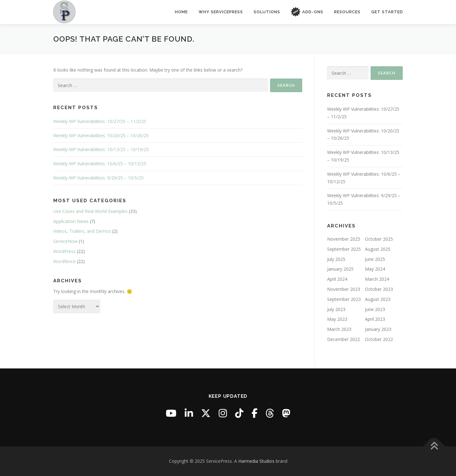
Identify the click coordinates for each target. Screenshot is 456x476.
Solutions (267, 12)
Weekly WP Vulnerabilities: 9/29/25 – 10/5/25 (98, 178)
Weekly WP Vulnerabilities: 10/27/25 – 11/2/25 (100, 121)
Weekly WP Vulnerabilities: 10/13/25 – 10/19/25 (101, 149)
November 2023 (344, 289)
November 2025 (344, 239)
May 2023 (337, 319)
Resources (347, 12)
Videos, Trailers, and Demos (82, 231)
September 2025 (344, 249)
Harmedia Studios (256, 461)
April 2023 (375, 319)
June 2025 (375, 259)
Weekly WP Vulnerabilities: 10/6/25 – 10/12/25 (100, 164)
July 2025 (336, 259)
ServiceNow (65, 241)
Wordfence (64, 261)
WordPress (64, 251)
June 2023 (375, 309)
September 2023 (344, 299)
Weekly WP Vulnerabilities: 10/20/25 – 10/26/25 (101, 135)
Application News (71, 221)
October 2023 (379, 289)
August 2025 (378, 249)
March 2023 (339, 329)
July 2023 (336, 309)
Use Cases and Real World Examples (90, 211)
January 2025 (340, 269)
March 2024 (377, 279)
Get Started (387, 12)
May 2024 (375, 269)
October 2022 (379, 339)
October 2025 (379, 239)
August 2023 (378, 299)
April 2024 (337, 279)
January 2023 (378, 329)
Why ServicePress (221, 12)
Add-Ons (307, 12)
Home (181, 12)
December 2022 (343, 339)
